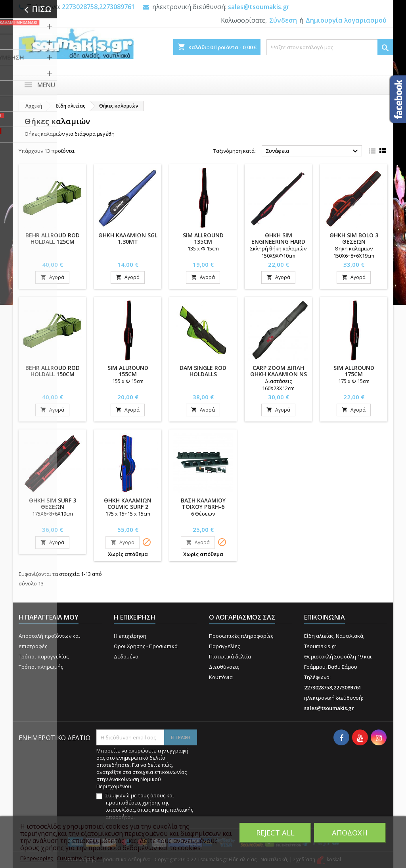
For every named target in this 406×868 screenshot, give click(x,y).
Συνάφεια (313, 151)
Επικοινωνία (325, 617)
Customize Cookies (80, 858)
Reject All (275, 832)
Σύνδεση (283, 20)
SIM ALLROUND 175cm (354, 371)
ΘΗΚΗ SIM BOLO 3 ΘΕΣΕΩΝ (354, 238)
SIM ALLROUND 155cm (128, 371)
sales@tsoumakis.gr (259, 7)
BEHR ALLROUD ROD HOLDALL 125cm (53, 238)
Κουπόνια (221, 677)
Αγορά (52, 277)
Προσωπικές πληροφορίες (241, 636)
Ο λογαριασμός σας (242, 617)
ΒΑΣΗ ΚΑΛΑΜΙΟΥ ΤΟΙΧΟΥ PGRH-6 (203, 503)
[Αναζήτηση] (330, 47)
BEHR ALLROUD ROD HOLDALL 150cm (53, 371)
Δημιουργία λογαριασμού (346, 20)
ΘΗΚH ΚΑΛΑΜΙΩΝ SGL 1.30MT (128, 238)
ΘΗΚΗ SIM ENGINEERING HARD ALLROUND (278, 242)
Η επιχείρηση (130, 636)
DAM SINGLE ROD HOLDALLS (203, 371)
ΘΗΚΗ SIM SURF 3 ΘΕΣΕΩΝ (53, 503)
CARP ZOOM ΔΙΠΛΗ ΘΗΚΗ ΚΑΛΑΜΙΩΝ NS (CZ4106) (279, 374)
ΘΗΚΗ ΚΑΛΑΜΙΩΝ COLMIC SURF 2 (128, 503)
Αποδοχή (350, 832)
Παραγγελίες (224, 646)
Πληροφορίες (37, 858)
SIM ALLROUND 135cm (203, 238)
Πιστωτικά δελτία (230, 656)
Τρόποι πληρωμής (41, 667)
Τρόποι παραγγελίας (44, 656)
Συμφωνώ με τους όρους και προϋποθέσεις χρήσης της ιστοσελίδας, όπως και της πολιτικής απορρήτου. (149, 806)
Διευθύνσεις (224, 667)
